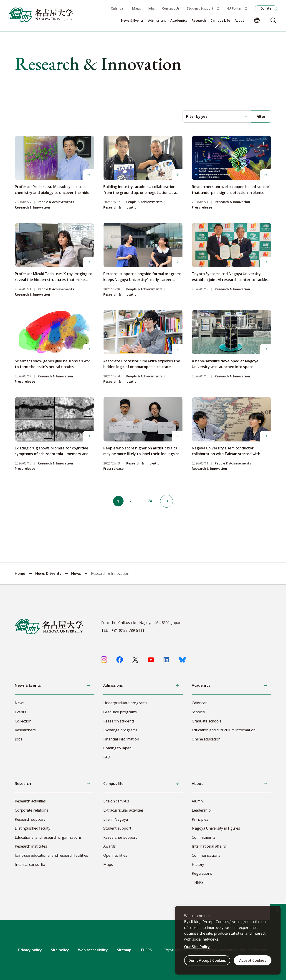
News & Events (48, 573)
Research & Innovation (32, 208)
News (76, 573)
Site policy (60, 950)
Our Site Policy (197, 947)
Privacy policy (30, 950)
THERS (146, 950)
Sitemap (124, 950)
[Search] (273, 20)
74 (150, 501)
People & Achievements (56, 202)
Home (20, 573)
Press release (202, 208)
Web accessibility (93, 950)
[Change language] (257, 20)
